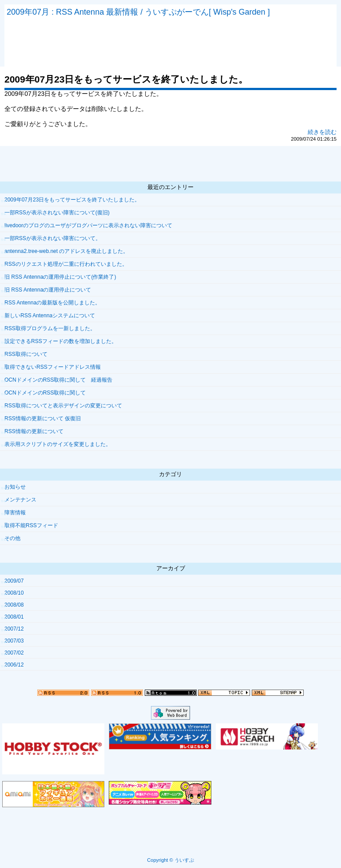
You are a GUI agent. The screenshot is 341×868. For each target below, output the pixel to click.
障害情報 (15, 513)
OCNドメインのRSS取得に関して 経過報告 (58, 380)
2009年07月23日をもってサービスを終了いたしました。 (72, 200)
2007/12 (14, 629)
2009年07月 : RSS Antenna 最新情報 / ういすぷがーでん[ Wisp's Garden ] (138, 12)
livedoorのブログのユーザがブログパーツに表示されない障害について (88, 225)
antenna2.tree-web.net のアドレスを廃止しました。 (66, 251)
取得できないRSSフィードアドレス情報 (53, 367)
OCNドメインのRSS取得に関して (45, 393)
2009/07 (14, 581)
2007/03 (14, 641)
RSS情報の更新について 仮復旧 (43, 418)
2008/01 (14, 617)
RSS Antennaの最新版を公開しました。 (52, 303)
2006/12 (14, 665)
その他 (12, 538)
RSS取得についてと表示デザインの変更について (63, 406)
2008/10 (14, 593)
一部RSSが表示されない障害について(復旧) (57, 213)
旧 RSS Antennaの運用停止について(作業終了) (60, 277)
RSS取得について (26, 354)
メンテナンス (20, 500)
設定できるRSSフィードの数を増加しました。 (61, 341)
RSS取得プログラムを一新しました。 (50, 328)
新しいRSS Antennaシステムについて (50, 316)
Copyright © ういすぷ (170, 860)
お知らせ (15, 487)
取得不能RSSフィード (31, 525)
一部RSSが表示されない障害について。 (53, 238)
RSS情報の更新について (34, 431)
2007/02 (14, 653)
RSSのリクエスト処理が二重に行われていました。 (66, 264)
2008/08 (14, 605)
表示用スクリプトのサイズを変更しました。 (58, 444)
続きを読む (322, 132)
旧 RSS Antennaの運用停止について (48, 290)
